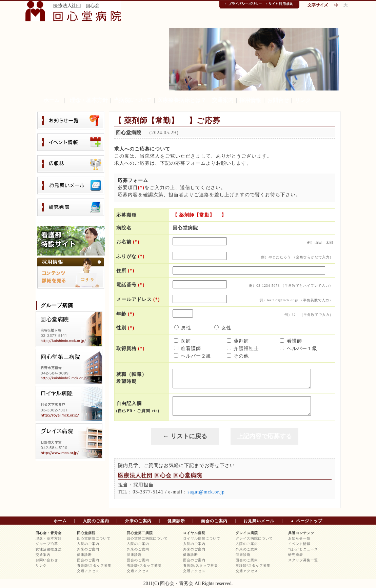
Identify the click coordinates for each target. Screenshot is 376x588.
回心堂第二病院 (140, 533)
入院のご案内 (96, 521)
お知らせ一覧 (299, 538)
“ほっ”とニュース (303, 549)
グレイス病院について (254, 538)
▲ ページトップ (306, 521)
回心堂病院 (86, 533)
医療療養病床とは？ (182, 100)
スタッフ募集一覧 (303, 560)
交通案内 (223, 100)
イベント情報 (299, 544)
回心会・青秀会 (49, 533)
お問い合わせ (47, 560)
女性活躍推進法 (49, 549)
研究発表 (296, 555)
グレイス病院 (247, 533)
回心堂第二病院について (147, 538)
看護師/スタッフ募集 (94, 565)
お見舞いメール (259, 521)
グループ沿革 (47, 544)
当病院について (133, 100)
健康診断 (176, 521)
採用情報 (250, 100)
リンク (303, 100)
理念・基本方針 (89, 100)
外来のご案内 (138, 521)
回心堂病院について (94, 538)
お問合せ (278, 100)
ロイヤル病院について (202, 538)
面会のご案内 (214, 521)
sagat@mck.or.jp (206, 492)
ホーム (52, 100)
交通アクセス (88, 571)
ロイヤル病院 (194, 533)
